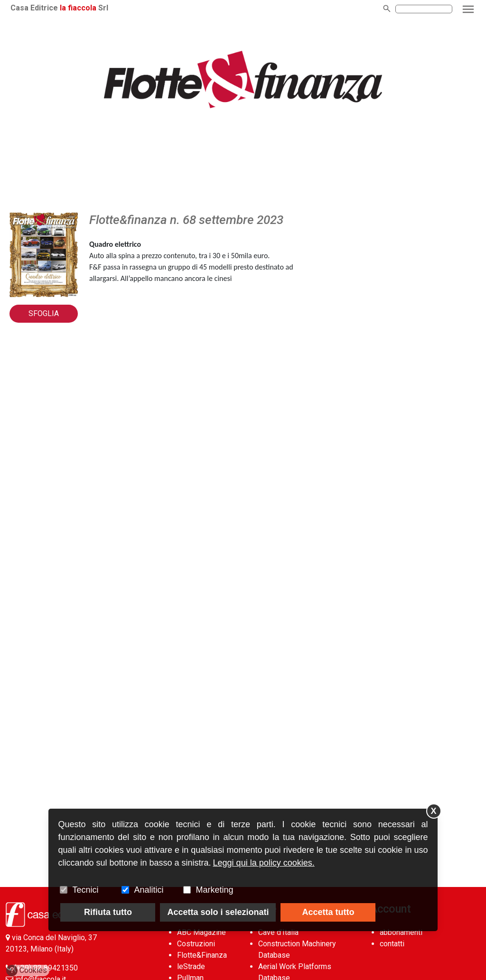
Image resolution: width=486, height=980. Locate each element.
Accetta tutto (328, 912)
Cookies (27, 971)
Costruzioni (196, 944)
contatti (392, 944)
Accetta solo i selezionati (218, 912)
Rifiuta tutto (108, 912)
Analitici (149, 890)
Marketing (214, 890)
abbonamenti (401, 932)
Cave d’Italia (278, 932)
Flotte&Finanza (202, 955)
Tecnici (85, 890)
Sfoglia (44, 313)
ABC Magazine (201, 932)
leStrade (191, 966)
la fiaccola (78, 8)
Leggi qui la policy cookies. (264, 863)
